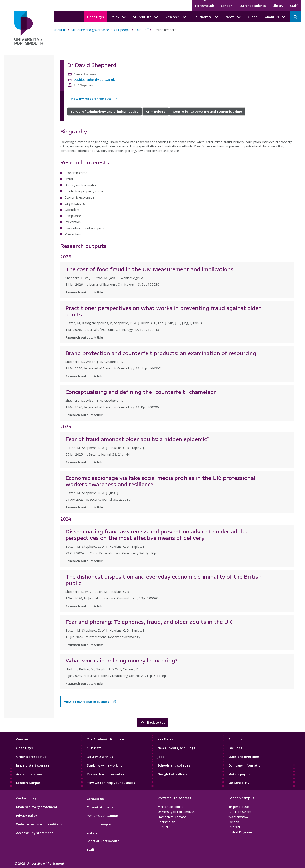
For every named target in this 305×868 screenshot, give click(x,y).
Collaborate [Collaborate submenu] (206, 17)
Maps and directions (244, 757)
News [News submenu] (234, 17)
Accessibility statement (35, 833)
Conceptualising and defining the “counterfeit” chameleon (141, 392)
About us (60, 30)
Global (253, 17)
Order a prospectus (31, 757)
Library (278, 6)
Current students (253, 6)
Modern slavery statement (37, 807)
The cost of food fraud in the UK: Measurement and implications (149, 269)
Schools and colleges (174, 765)
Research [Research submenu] (176, 17)
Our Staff (142, 30)
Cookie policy (26, 798)
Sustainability (239, 783)
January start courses (33, 765)
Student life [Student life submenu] (146, 17)
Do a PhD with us (100, 757)
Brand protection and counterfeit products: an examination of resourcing (161, 353)
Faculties (235, 748)
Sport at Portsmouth (103, 841)
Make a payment (241, 774)
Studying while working (105, 765)
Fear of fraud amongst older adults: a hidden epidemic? (137, 439)
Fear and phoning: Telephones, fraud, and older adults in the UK (149, 622)
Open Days (95, 17)
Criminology (156, 111)
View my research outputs (94, 99)
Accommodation (29, 774)
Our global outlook (172, 774)
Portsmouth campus (103, 815)
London (227, 6)
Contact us (95, 799)
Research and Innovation (106, 774)
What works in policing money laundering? (121, 660)
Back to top (152, 722)
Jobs (161, 757)
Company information (245, 765)
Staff (294, 6)
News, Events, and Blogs (176, 748)
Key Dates (165, 739)
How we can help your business (111, 783)
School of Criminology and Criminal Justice (105, 111)
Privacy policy (27, 815)
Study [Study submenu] (119, 17)
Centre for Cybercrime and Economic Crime (207, 111)
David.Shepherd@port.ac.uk (94, 80)
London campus (28, 783)
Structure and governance (90, 30)
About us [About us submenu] (276, 17)
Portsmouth (205, 6)
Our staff (94, 748)
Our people (122, 30)
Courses (22, 739)
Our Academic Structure (105, 739)
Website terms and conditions (40, 824)
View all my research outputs (87, 702)
